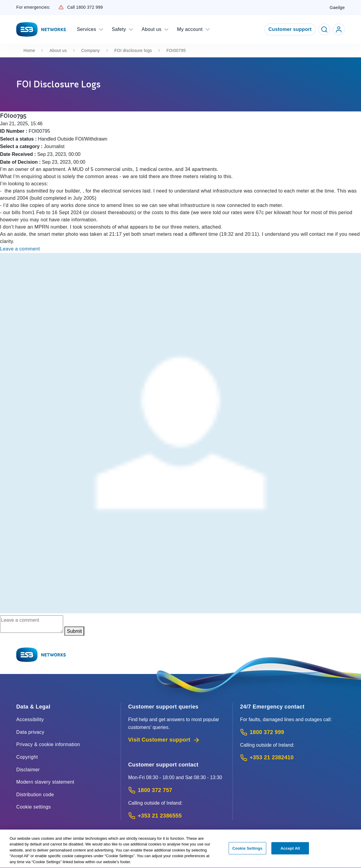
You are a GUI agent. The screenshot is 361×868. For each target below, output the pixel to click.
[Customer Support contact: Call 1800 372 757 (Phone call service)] (177, 790)
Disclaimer (28, 770)
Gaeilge (337, 8)
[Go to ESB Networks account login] (339, 29)
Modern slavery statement (45, 782)
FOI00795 (176, 50)
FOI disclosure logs (133, 50)
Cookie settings (34, 807)
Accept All (290, 851)
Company (91, 50)
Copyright (27, 757)
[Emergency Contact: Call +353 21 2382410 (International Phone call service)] (292, 758)
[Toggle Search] (324, 29)
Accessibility (30, 719)
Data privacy (30, 732)
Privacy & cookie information (48, 744)
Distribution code (35, 795)
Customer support (290, 29)
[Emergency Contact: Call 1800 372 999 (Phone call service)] (292, 732)
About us (58, 50)
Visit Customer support (164, 740)
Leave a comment (20, 249)
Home (29, 50)
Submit (74, 631)
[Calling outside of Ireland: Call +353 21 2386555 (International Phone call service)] (177, 816)
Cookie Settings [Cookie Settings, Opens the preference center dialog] (247, 851)
